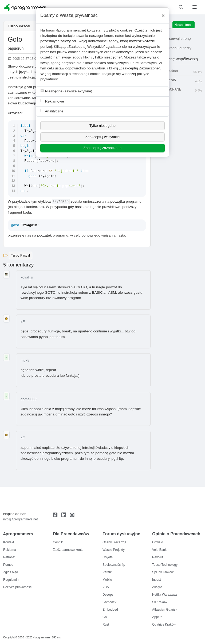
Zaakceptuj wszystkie (102, 137)
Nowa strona (184, 25)
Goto (15, 39)
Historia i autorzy (174, 48)
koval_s (27, 277)
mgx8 (25, 360)
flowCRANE (179, 90)
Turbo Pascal (19, 26)
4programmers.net (71, 30)
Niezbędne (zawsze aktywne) (66, 91)
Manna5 (179, 80)
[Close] (163, 15)
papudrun (16, 48)
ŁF (23, 322)
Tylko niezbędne (102, 126)
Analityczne (52, 111)
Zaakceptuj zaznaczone (103, 148)
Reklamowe (52, 101)
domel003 (29, 399)
